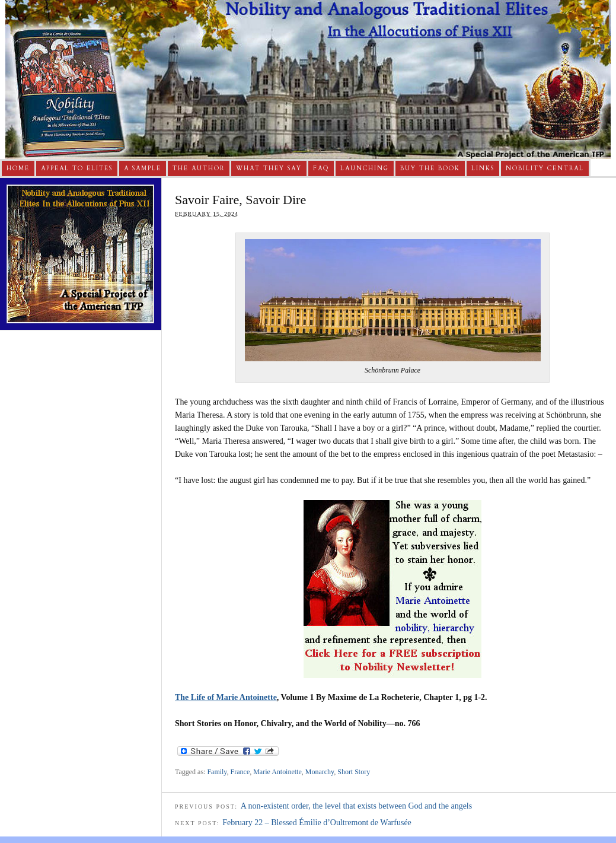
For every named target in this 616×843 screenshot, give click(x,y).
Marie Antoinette (277, 772)
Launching (365, 168)
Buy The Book (430, 168)
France (240, 772)
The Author (199, 168)
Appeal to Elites (77, 168)
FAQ (321, 168)
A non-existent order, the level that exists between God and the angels (357, 806)
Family (217, 772)
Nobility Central (545, 168)
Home (18, 168)
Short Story (354, 772)
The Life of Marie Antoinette (226, 697)
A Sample (143, 168)
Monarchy (320, 772)
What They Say (269, 168)
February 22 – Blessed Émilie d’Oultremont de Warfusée (317, 823)
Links (483, 168)
